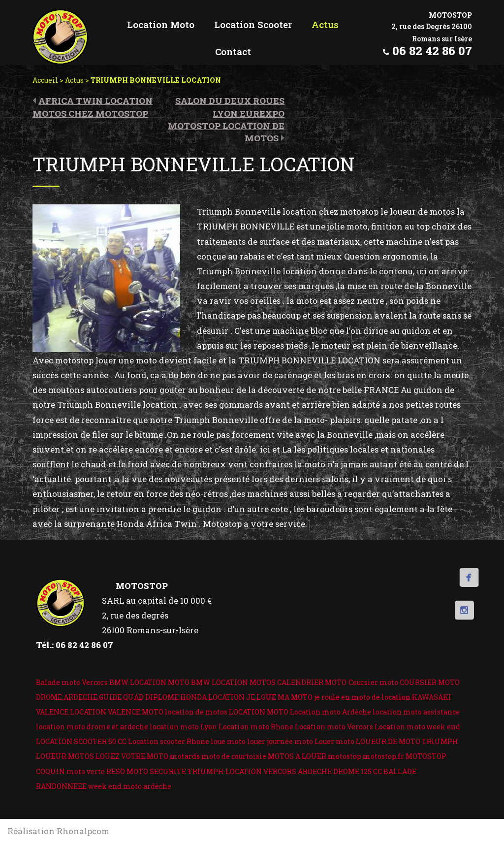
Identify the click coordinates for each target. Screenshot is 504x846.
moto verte (86, 771)
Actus (74, 80)
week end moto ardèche (130, 786)
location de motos (196, 712)
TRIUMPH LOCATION (225, 771)
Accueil (45, 80)
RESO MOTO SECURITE (146, 771)
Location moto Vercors (334, 727)
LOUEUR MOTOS (65, 756)
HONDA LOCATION (212, 697)
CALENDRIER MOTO (312, 682)
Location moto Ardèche (331, 712)
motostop (345, 756)
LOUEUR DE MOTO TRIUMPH (407, 741)
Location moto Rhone (256, 727)
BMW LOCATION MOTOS (233, 682)
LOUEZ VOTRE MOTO (132, 756)
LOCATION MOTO (259, 712)
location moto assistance (416, 712)
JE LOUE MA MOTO (279, 697)
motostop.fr (383, 756)
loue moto (228, 741)
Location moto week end (417, 727)
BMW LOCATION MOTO (149, 682)
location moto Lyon (183, 727)
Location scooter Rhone (169, 741)
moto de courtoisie (234, 756)
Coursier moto (373, 682)
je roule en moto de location (362, 697)
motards (185, 756)
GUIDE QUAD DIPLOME (139, 697)
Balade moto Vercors (72, 682)
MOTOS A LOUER (297, 756)
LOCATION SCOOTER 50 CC (81, 741)
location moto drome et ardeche (92, 727)
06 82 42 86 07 (432, 51)
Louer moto (334, 741)
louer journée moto (280, 741)
